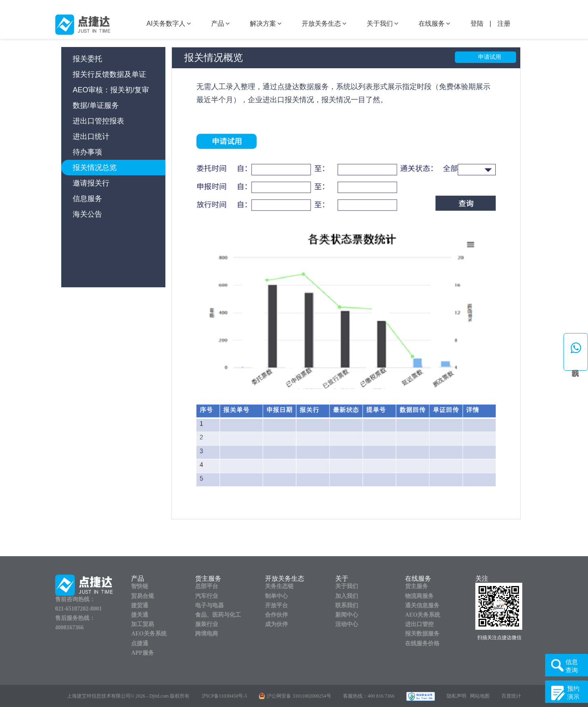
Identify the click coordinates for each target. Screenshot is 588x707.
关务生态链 (279, 586)
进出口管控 (419, 624)
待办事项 (87, 152)
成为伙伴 (276, 624)
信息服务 (87, 199)
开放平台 (276, 605)
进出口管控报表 (98, 121)
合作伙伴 (276, 615)
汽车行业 (207, 596)
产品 (220, 23)
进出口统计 (91, 136)
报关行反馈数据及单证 (109, 74)
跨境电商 (207, 634)
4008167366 (69, 628)
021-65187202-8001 (78, 609)
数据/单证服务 (96, 105)
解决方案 (266, 23)
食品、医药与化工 (218, 615)
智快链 (140, 586)
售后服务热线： (75, 618)
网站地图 (480, 696)
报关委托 (87, 59)
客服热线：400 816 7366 (369, 696)
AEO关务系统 (149, 634)
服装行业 (207, 624)
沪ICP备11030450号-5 (225, 696)
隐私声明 (457, 696)
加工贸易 (143, 624)
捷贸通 (140, 605)
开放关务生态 (324, 23)
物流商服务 (419, 596)
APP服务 (142, 653)
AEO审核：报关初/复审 (111, 90)
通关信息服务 (422, 605)
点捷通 (140, 643)
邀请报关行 (91, 183)
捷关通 (140, 615)
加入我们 (347, 596)
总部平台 (207, 586)
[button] (576, 352)
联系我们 (347, 605)
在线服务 (434, 23)
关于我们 (382, 23)
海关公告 (87, 214)
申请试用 (490, 57)
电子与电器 (209, 605)
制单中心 (276, 596)
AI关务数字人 (169, 23)
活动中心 (347, 624)
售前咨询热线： (75, 599)
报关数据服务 (422, 634)
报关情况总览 (95, 168)
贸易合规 (143, 596)
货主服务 (416, 586)
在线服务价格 (422, 643)
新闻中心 (347, 615)
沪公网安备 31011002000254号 (299, 696)
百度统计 (511, 696)
